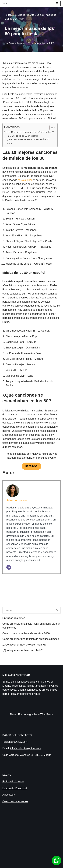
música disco (25, 180)
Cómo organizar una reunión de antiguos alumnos (31, 639)
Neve (13, 714)
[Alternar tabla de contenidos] (51, 128)
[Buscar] (28, 610)
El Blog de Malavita (25, 15)
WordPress (47, 714)
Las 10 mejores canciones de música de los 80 (30, 132)
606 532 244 (20, 742)
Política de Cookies (13, 782)
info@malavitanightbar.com (26, 748)
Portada (9, 15)
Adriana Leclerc (17, 43)
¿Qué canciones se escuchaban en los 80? (29, 139)
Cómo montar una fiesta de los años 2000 (26, 633)
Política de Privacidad (15, 788)
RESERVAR (32, 466)
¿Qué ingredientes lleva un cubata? (23, 650)
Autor (9, 143)
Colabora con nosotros (15, 801)
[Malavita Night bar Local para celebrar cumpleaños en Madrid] (5, 3)
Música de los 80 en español (25, 136)
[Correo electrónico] (9, 567)
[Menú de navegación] (57, 3)
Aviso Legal (9, 795)
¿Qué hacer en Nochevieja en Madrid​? (24, 645)
